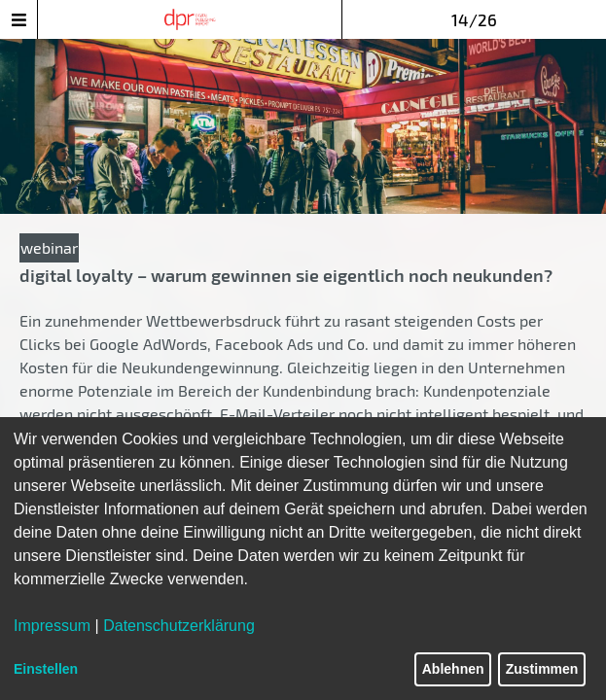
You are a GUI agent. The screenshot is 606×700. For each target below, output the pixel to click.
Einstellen (46, 669)
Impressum (52, 626)
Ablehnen (453, 669)
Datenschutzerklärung (179, 626)
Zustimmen (542, 669)
